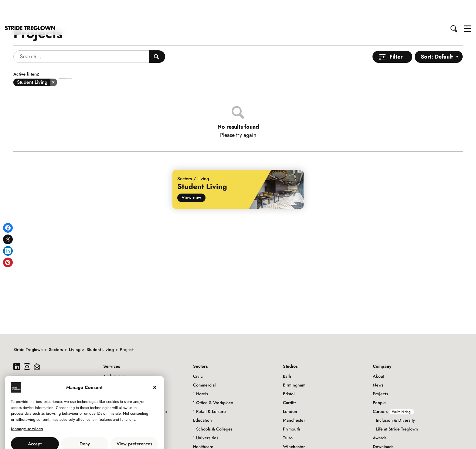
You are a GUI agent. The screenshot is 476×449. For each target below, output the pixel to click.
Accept (35, 422)
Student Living (100, 328)
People (379, 381)
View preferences (134, 422)
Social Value (384, 434)
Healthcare (203, 425)
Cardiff (289, 381)
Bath (287, 355)
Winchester (294, 425)
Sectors (56, 328)
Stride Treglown (28, 328)
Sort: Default (437, 35)
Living (75, 328)
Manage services (27, 407)
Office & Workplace (215, 381)
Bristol (289, 372)
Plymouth (292, 407)
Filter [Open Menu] (396, 35)
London (290, 390)
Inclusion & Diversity (395, 399)
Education (202, 399)
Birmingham (294, 363)
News (378, 363)
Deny (85, 422)
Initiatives (382, 443)
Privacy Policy (101, 436)
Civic (198, 355)
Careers (393, 390)
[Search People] (157, 35)
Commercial (204, 363)
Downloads (383, 425)
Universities (207, 416)
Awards (380, 416)
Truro (288, 416)
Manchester (294, 399)
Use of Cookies (69, 436)
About (379, 355)
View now (191, 176)
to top (466, 439)
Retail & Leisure (211, 390)
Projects (380, 372)
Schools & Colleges (214, 407)
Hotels (202, 372)
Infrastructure (206, 434)
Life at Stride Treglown (397, 407)
